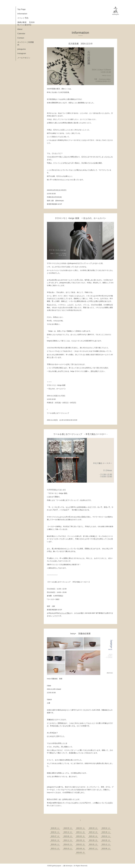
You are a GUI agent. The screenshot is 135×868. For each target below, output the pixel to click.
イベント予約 (23, 18)
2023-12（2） (106, 844)
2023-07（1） (94, 848)
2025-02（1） (106, 836)
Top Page (21, 9)
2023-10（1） (68, 848)
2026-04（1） (81, 828)
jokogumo (22, 49)
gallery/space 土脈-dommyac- (63, 866)
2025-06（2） (68, 836)
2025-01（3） (55, 840)
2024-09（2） (81, 840)
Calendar (21, 34)
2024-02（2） (81, 844)
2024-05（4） (106, 840)
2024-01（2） (94, 844)
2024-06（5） (94, 840)
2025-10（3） (94, 832)
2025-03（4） (94, 836)
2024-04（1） (55, 844)
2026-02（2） (106, 828)
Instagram (22, 53)
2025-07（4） (55, 836)
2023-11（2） (55, 848)
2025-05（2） (81, 836)
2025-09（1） (106, 832)
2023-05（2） (81, 852)
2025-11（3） (81, 832)
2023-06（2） (106, 848)
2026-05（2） (68, 828)
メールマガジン (24, 58)
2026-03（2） (94, 828)
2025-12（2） (68, 832)
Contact (21, 38)
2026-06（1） (55, 828)
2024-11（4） (68, 840)
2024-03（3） (68, 844)
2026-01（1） (55, 832)
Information (22, 14)
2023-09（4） (81, 848)
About (20, 29)
